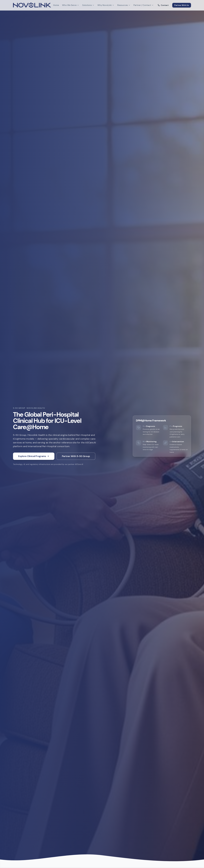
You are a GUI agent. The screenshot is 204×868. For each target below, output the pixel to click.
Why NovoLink (106, 5)
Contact (163, 5)
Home (56, 5)
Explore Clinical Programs (34, 456)
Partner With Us (182, 5)
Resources (124, 5)
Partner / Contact (144, 5)
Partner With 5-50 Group (76, 456)
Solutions (88, 5)
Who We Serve (71, 5)
